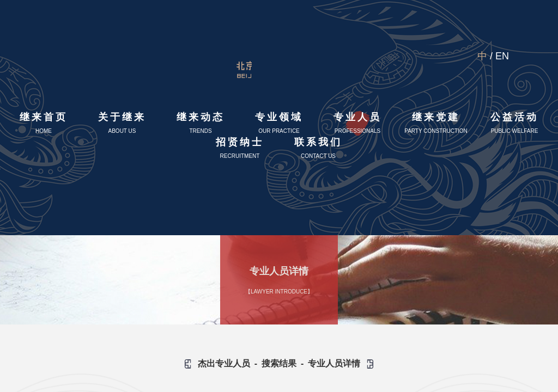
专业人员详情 (334, 363)
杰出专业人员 (224, 363)
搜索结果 (279, 363)
